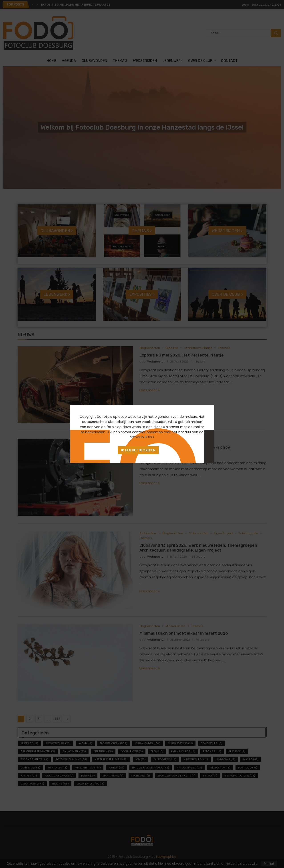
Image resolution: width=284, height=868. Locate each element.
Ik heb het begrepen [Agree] (138, 450)
